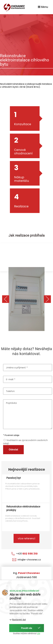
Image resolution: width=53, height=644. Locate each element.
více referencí (26, 538)
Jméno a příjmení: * (17, 368)
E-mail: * (11, 379)
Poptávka (11, 403)
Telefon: (10, 391)
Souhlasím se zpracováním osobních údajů (25, 442)
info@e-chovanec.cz (27, 560)
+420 (24, 554)
